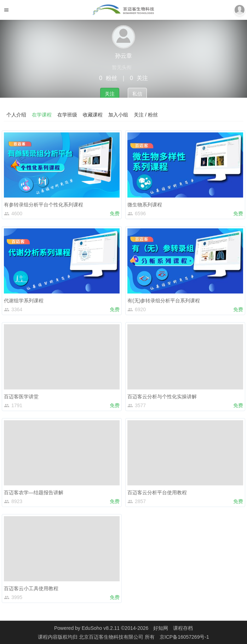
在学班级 (67, 115)
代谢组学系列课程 (24, 301)
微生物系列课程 (145, 205)
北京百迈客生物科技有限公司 (112, 637)
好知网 (161, 628)
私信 (137, 94)
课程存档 (183, 628)
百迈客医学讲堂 (21, 397)
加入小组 (118, 115)
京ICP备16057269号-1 (184, 637)
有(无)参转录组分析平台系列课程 (164, 301)
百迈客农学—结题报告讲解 (34, 492)
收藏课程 (93, 115)
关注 (110, 94)
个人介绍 (16, 115)
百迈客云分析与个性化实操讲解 (162, 397)
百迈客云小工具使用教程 (31, 588)
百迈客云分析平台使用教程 (157, 492)
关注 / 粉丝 (146, 115)
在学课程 (42, 115)
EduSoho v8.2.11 (101, 628)
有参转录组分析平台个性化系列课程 (44, 205)
